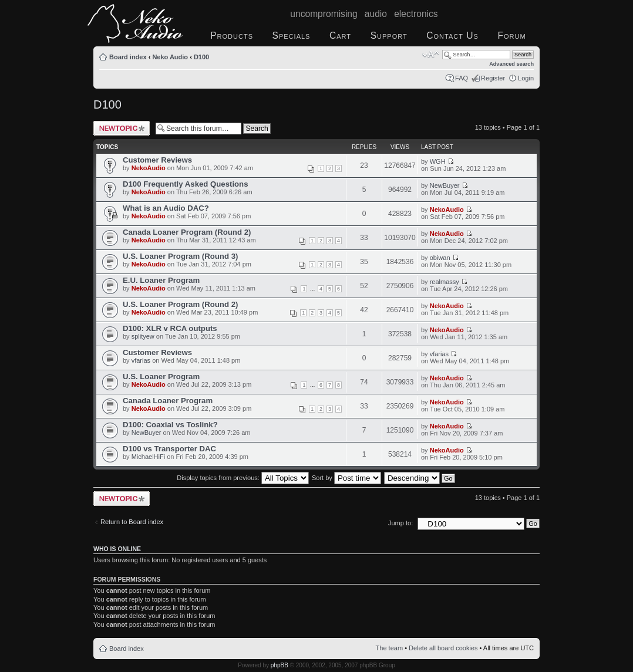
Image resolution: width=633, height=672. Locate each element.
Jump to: (400, 523)
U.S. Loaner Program (161, 376)
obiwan (440, 258)
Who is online (117, 549)
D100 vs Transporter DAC (169, 449)
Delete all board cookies (443, 648)
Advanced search (511, 64)
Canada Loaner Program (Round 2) (187, 232)
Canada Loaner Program (168, 401)
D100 (201, 57)
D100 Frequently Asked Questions (186, 184)
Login (526, 78)
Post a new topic (122, 128)
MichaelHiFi (148, 457)
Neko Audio (170, 57)
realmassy (445, 282)
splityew (143, 336)
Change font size (431, 55)
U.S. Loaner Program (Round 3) (180, 256)
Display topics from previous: (243, 478)
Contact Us (452, 36)
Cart (340, 36)
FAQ (462, 78)
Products (232, 36)
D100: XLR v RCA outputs (170, 328)
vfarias (141, 360)
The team (389, 648)
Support (389, 36)
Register (493, 78)
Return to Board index (132, 522)
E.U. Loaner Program (161, 280)
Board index (128, 57)
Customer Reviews (157, 160)
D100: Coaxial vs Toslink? (170, 425)
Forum (511, 36)
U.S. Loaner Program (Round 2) (180, 304)
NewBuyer (445, 185)
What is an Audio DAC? (166, 208)
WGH (438, 161)
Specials (292, 36)
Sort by (346, 478)
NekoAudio (149, 168)
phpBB (280, 665)
